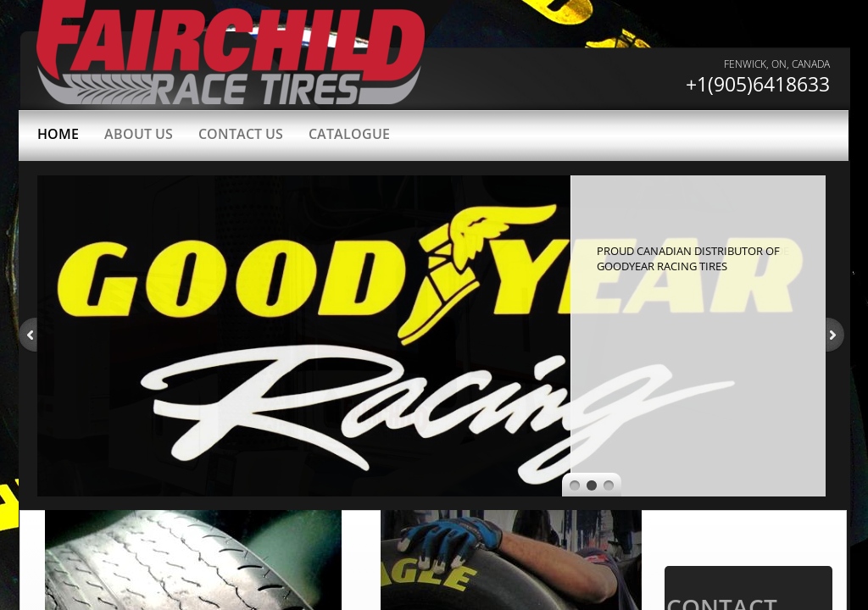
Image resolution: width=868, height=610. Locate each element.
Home (58, 134)
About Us (139, 134)
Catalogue (349, 134)
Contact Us (241, 134)
